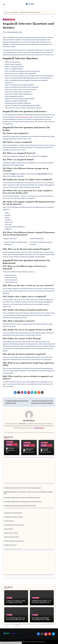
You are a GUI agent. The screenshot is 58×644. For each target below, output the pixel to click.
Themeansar (41, 642)
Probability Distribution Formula (13, 517)
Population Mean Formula (12, 537)
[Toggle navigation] (4, 5)
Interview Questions (9, 20)
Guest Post (10, 442)
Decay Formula (8, 529)
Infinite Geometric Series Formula (14, 541)
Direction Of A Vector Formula (13, 513)
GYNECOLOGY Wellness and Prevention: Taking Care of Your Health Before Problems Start (28, 493)
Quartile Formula (9, 521)
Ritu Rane (10, 32)
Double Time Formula (10, 545)
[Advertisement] (29, 472)
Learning (9, 598)
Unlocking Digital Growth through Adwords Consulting (20, 506)
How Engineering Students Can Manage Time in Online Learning (23, 502)
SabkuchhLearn (39, 428)
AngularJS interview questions (24, 117)
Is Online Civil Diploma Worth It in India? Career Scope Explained (22, 488)
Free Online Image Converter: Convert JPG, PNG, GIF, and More (22, 498)
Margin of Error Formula (11, 533)
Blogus (34, 642)
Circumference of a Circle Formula (14, 525)
